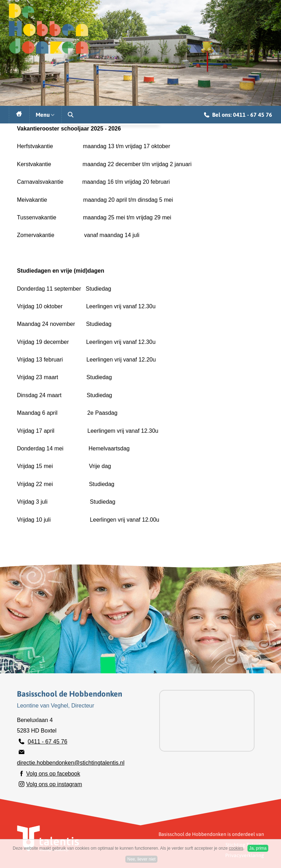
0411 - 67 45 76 (47, 742)
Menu (46, 115)
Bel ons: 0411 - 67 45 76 (238, 116)
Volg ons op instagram (54, 784)
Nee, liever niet (141, 859)
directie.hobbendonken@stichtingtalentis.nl (71, 763)
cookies (236, 848)
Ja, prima (258, 848)
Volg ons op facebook (53, 774)
